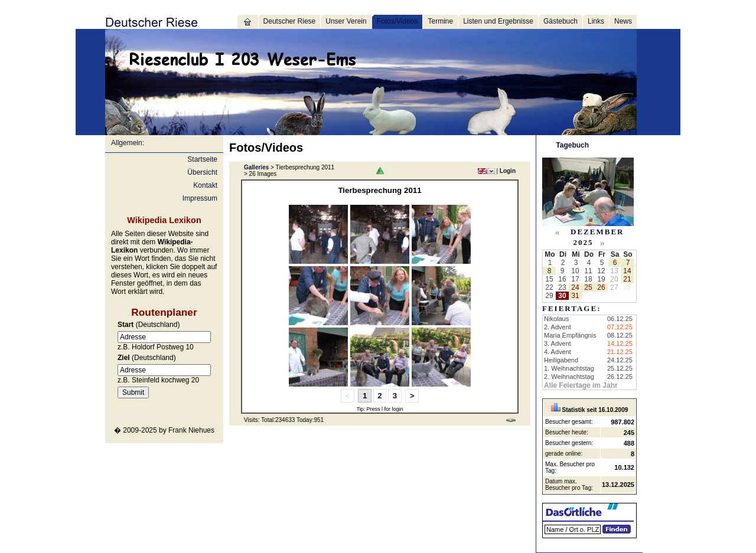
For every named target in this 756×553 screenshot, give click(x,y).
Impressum (200, 198)
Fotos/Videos (397, 21)
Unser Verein (346, 21)
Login (508, 171)
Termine (440, 21)
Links (596, 21)
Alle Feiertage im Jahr (581, 385)
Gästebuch (561, 21)
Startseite (202, 159)
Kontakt (205, 185)
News (623, 21)
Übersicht (202, 172)
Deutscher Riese (290, 21)
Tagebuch (572, 145)
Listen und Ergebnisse (498, 21)
